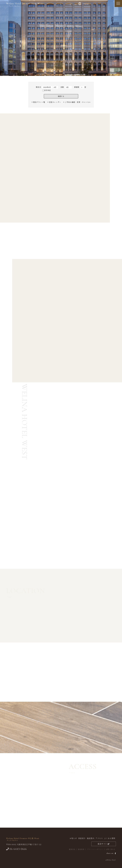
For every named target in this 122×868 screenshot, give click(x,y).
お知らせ (73, 838)
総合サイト (104, 844)
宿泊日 (38, 87)
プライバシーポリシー (95, 849)
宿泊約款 (81, 849)
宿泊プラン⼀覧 (39, 102)
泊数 (62, 87)
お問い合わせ (111, 849)
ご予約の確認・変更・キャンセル (78, 102)
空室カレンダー (55, 102)
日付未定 (47, 90)
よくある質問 (110, 838)
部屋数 (77, 87)
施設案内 (91, 838)
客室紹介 (82, 838)
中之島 (25, 5)
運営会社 (72, 849)
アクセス (99, 838)
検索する (61, 96)
